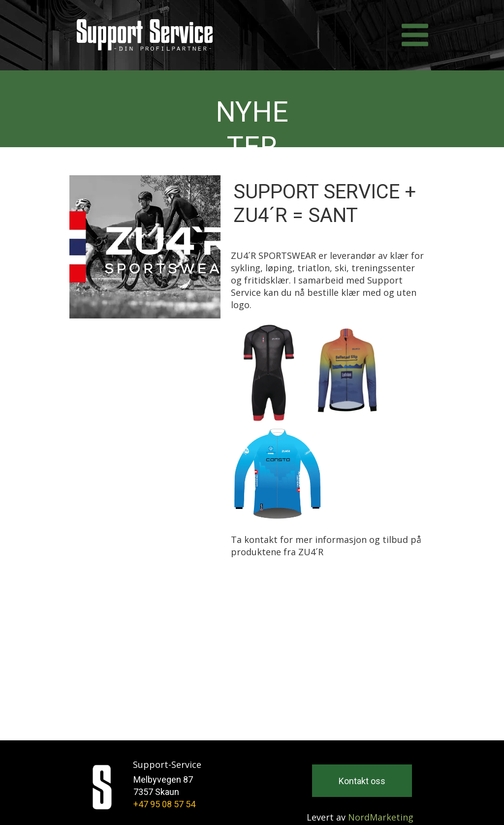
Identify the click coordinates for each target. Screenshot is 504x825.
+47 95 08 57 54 (164, 804)
